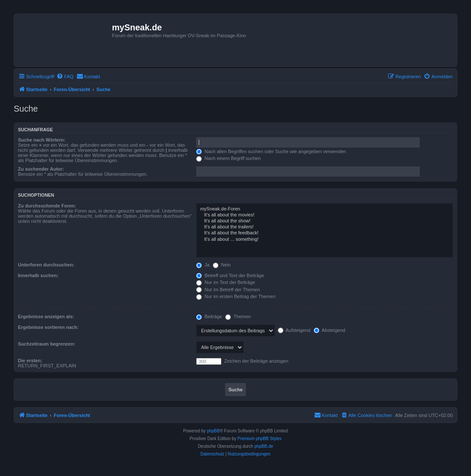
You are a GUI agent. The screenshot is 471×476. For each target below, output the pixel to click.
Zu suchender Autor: (41, 169)
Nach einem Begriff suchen (228, 158)
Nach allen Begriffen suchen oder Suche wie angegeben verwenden (271, 151)
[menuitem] (65, 77)
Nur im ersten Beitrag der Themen (236, 296)
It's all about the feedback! (325, 233)
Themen (238, 316)
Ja (203, 265)
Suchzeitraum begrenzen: (47, 344)
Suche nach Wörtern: (42, 140)
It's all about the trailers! (325, 227)
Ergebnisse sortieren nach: (48, 327)
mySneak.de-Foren (325, 209)
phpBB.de (264, 446)
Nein (222, 265)
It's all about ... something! (325, 239)
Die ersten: (30, 361)
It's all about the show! (325, 221)
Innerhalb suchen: (38, 275)
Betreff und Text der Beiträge (230, 275)
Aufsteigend (294, 330)
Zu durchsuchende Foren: (47, 206)
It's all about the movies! (325, 215)
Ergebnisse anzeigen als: (46, 316)
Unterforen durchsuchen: (46, 265)
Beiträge (209, 316)
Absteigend (330, 330)
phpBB (213, 431)
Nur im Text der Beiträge (225, 282)
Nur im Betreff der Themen (228, 290)
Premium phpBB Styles (260, 439)
